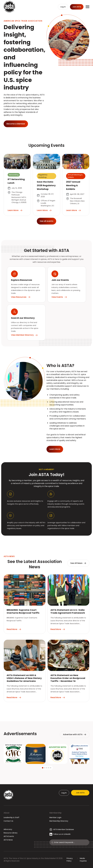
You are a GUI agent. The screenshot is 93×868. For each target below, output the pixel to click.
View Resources (21, 297)
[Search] (71, 842)
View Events (59, 297)
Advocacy (8, 829)
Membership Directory (59, 821)
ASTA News (8, 840)
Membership (55, 813)
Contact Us (8, 821)
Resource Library (11, 833)
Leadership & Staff (11, 817)
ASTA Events (9, 836)
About (7, 813)
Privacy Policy (70, 860)
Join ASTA (80, 793)
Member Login (55, 817)
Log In (64, 793)
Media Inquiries (83, 860)
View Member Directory (24, 335)
